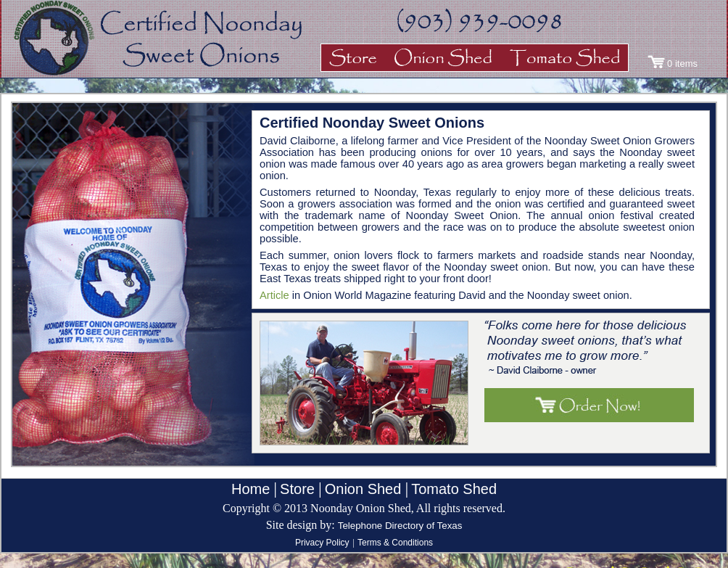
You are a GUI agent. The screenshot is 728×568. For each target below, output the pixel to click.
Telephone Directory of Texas (400, 526)
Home (251, 489)
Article (274, 295)
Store (297, 489)
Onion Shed (363, 489)
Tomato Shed (454, 489)
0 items (682, 63)
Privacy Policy (322, 543)
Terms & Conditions (395, 543)
